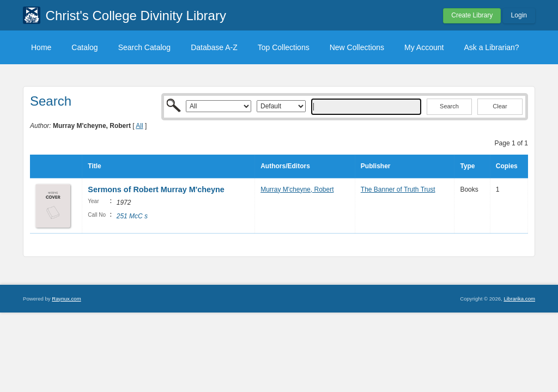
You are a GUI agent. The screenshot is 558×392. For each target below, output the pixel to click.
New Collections (357, 47)
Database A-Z (214, 47)
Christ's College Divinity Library (136, 16)
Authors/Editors (285, 166)
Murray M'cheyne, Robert (297, 189)
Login (519, 15)
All (139, 126)
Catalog (84, 47)
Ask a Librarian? (491, 47)
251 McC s (132, 216)
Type (467, 166)
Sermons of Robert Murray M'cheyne (157, 189)
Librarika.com (519, 299)
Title (94, 166)
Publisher (376, 166)
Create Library (472, 15)
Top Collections (284, 47)
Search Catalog (145, 47)
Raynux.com (66, 299)
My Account (424, 47)
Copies (507, 166)
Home (41, 47)
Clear (500, 106)
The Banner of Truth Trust (398, 189)
